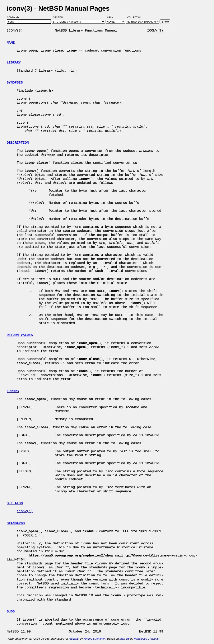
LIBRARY (14, 63)
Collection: (135, 17)
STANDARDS (16, 524)
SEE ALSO (15, 503)
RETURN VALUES (20, 335)
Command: (15, 17)
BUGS (11, 612)
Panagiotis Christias (146, 639)
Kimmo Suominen (94, 639)
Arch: (112, 17)
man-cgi (124, 639)
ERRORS (13, 391)
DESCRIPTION (18, 143)
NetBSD (74, 639)
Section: (59, 17)
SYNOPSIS (15, 83)
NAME (11, 43)
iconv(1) (25, 511)
